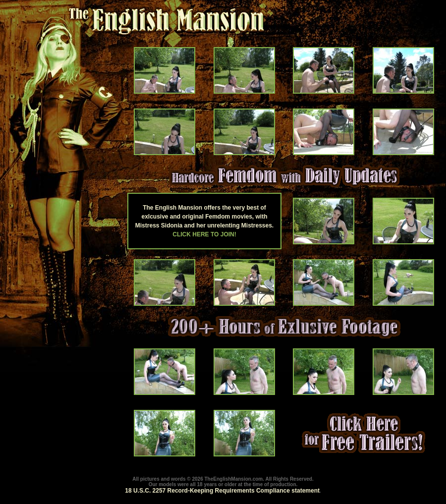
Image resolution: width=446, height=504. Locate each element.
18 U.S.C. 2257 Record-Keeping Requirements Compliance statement (222, 491)
